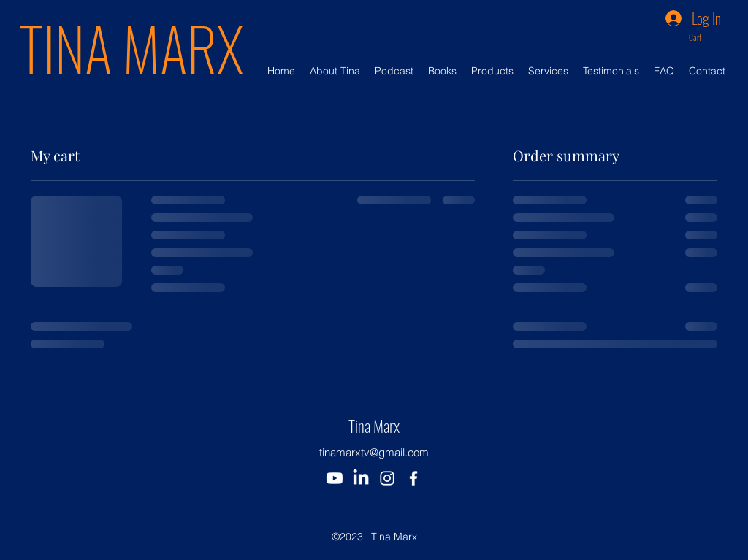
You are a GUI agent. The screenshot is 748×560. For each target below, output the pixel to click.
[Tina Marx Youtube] (335, 478)
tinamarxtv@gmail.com (374, 452)
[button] (705, 38)
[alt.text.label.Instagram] (387, 478)
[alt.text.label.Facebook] (413, 478)
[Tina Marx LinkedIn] (361, 478)
